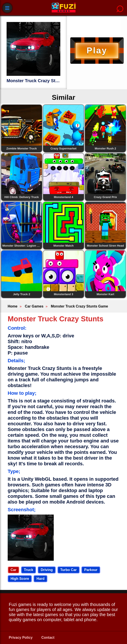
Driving (47, 570)
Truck (29, 570)
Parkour (91, 570)
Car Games (34, 306)
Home (13, 306)
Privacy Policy (21, 638)
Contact (48, 638)
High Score (20, 579)
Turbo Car (69, 570)
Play (97, 50)
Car (13, 570)
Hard (40, 579)
